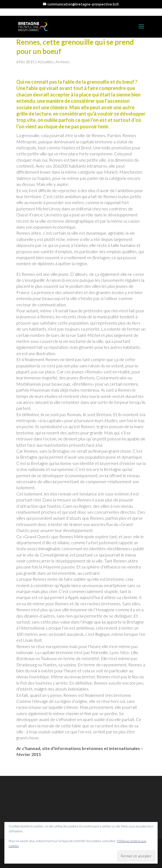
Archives (63, 62)
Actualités (46, 62)
